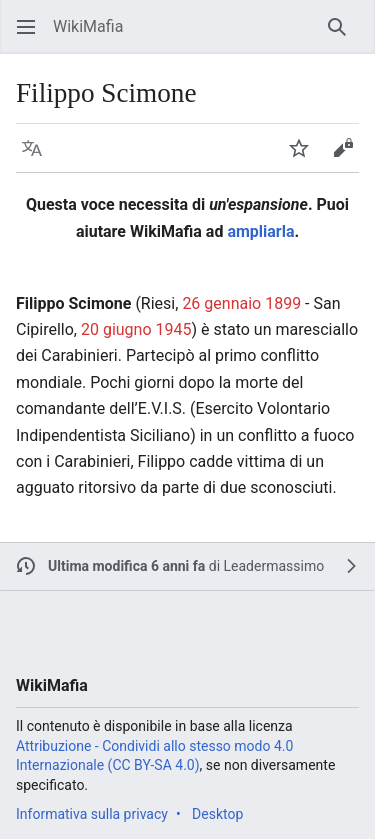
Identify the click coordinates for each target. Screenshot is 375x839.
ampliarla (260, 231)
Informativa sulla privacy (92, 814)
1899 (283, 303)
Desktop (217, 814)
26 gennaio (221, 303)
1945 (174, 329)
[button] (26, 27)
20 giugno (116, 329)
